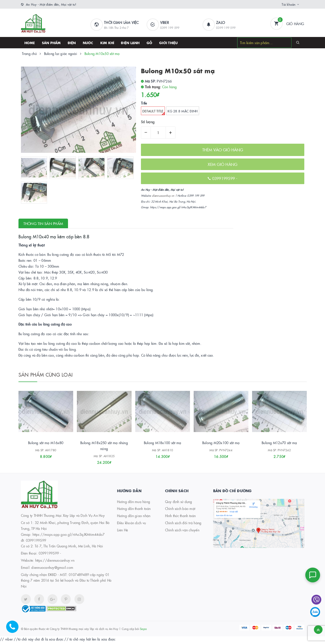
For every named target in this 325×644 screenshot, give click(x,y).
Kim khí (107, 43)
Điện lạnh (130, 43)
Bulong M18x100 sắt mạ (162, 444)
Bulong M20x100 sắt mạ (221, 444)
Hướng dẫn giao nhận (134, 517)
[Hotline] (15, 629)
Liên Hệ (123, 532)
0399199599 (224, 178)
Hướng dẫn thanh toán (134, 510)
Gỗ (150, 43)
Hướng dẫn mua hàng (134, 503)
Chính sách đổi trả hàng (183, 524)
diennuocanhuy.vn (163, 196)
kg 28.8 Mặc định (183, 111)
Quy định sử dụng (179, 503)
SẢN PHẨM (51, 43)
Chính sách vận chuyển (182, 532)
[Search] (298, 42)
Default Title (154, 112)
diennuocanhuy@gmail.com (52, 569)
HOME (30, 43)
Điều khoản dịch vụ (132, 524)
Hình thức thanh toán (180, 517)
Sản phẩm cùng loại (46, 374)
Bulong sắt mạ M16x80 (46, 444)
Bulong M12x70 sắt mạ (279, 444)
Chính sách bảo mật (180, 510)
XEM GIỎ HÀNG (222, 164)
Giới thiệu (169, 43)
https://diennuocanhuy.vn (55, 562)
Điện (72, 43)
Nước (88, 43)
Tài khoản (289, 4)
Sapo (143, 630)
